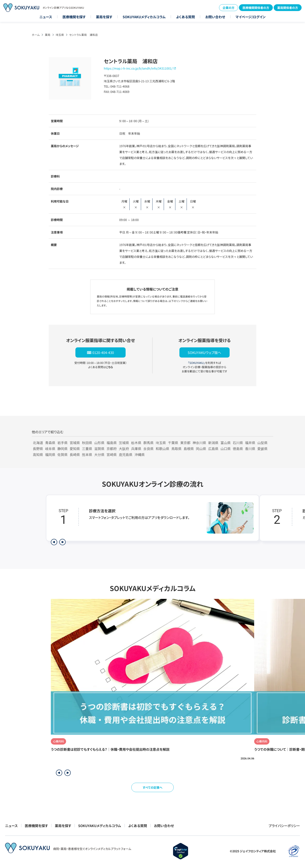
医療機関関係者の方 (256, 8)
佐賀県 (62, 454)
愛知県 (75, 449)
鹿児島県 (126, 454)
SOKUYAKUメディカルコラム (144, 17)
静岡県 (62, 449)
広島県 (213, 449)
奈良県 (148, 449)
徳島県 (238, 449)
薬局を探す (104, 17)
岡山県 (201, 449)
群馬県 (148, 443)
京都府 (112, 449)
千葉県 (173, 443)
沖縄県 (140, 454)
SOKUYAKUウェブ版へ (204, 352)
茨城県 (124, 443)
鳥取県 (176, 449)
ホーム (36, 35)
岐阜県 (50, 449)
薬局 (48, 35)
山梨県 (262, 443)
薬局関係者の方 (288, 8)
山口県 (226, 449)
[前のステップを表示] (54, 542)
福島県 (112, 443)
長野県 (38, 449)
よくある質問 (185, 17)
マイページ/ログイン (251, 17)
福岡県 (50, 454)
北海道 (38, 443)
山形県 (99, 443)
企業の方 (229, 8)
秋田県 (87, 443)
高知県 (38, 454)
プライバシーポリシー (284, 826)
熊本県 (87, 454)
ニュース (46, 17)
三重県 (87, 449)
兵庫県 (136, 449)
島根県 (189, 449)
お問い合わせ (215, 17)
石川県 (238, 443)
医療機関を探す (74, 17)
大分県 (99, 454)
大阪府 (124, 449)
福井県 (250, 443)
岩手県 (62, 443)
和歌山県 (162, 449)
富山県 (226, 443)
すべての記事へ (153, 787)
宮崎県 (112, 454)
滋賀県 (99, 449)
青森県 (50, 443)
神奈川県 (199, 443)
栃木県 (136, 443)
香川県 (250, 449)
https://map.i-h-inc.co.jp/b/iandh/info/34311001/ (138, 68)
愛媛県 (262, 449)
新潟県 (213, 443)
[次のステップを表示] (62, 542)
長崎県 (75, 454)
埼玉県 (60, 35)
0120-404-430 (103, 352)
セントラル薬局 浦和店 (84, 35)
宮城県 (75, 443)
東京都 (185, 443)
